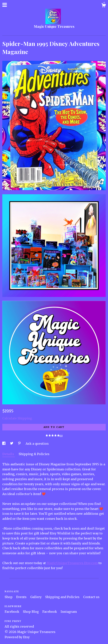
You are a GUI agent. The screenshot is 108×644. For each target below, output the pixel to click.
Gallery (36, 597)
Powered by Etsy (17, 637)
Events (22, 597)
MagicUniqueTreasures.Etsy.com (72, 563)
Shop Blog (31, 612)
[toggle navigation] (5, 5)
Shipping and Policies (63, 597)
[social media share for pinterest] (20, 444)
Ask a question (37, 444)
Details (9, 454)
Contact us (91, 597)
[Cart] (104, 6)
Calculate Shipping (17, 418)
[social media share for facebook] (4, 444)
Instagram (69, 612)
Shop (9, 597)
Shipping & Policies (34, 454)
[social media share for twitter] (12, 444)
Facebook (12, 612)
